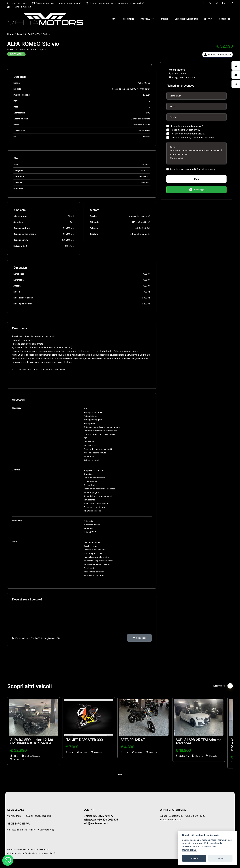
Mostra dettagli (190, 850)
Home (14, 34)
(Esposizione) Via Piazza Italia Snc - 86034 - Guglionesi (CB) (119, 3)
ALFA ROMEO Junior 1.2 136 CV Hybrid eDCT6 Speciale (35, 742)
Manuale (100, 753)
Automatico (21, 759)
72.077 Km (186, 756)
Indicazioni (138, 638)
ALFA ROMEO (36, 34)
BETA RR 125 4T (136, 740)
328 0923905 (176, 74)
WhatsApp (194, 190)
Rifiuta (220, 858)
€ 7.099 (76, 747)
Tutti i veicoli (219, 686)
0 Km (73, 753)
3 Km (18, 756)
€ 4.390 (131, 747)
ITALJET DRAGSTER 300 (88, 740)
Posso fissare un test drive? (182, 130)
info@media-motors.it (23, 7)
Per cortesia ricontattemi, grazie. (184, 134)
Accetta (194, 858)
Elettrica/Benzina (35, 756)
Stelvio (50, 34)
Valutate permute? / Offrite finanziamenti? (189, 137)
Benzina (86, 753)
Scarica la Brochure (214, 55)
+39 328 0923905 (21, 3)
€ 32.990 (22, 750)
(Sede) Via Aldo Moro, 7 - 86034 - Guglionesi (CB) (61, 3)
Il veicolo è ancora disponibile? (183, 126)
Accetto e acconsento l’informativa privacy (189, 169)
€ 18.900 (187, 750)
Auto (23, 34)
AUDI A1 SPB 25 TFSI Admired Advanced (202, 742)
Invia (194, 179)
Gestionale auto (36, 853)
